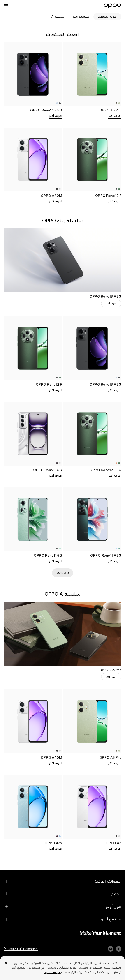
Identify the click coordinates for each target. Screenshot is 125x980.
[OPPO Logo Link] (112, 6)
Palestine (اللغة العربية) (21, 949)
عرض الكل (62, 573)
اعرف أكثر (115, 116)
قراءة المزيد (53, 972)
